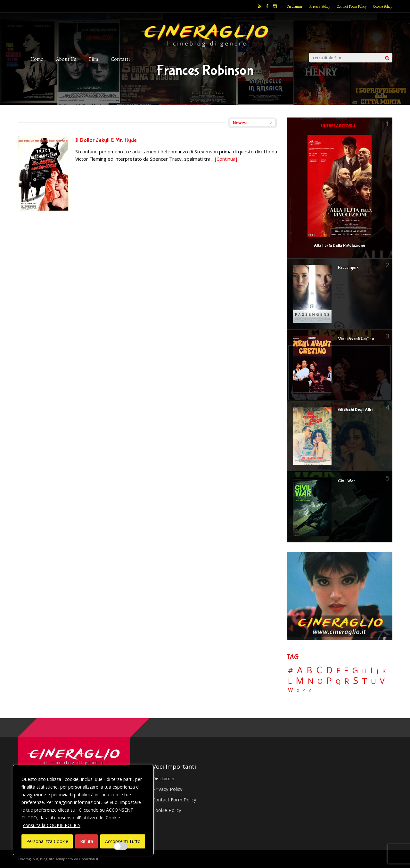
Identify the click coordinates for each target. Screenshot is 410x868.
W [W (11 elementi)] (291, 690)
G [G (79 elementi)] (355, 670)
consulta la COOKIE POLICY (52, 825)
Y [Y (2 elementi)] (304, 691)
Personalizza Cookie (47, 841)
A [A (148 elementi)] (300, 670)
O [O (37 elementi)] (320, 681)
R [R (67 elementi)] (347, 681)
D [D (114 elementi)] (329, 670)
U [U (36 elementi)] (373, 681)
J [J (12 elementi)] (377, 671)
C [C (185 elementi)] (319, 670)
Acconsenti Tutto (123, 841)
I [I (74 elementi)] (372, 670)
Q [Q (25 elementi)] (338, 681)
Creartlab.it (89, 859)
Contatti (120, 59)
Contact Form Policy (352, 6)
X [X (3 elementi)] (298, 691)
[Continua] (226, 159)
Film (94, 59)
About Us (66, 59)
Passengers (348, 268)
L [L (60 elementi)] (290, 681)
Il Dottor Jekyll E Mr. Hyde (106, 140)
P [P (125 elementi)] (329, 681)
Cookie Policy (383, 6)
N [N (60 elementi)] (311, 681)
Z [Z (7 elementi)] (310, 690)
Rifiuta (87, 841)
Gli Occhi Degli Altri (355, 410)
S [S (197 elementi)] (356, 681)
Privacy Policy (320, 6)
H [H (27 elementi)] (364, 671)
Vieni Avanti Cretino (356, 339)
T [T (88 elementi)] (365, 681)
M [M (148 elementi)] (300, 680)
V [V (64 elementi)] (382, 681)
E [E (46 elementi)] (338, 671)
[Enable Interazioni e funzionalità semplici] (121, 846)
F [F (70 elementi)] (346, 671)
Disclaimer (295, 6)
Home (37, 59)
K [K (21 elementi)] (384, 671)
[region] (83, 810)
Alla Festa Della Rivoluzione (340, 246)
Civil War (346, 481)
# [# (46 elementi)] (291, 671)
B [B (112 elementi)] (309, 670)
